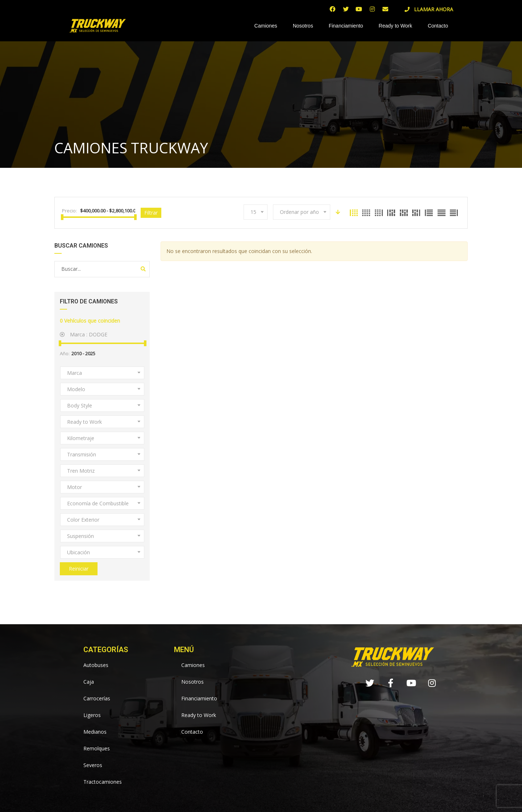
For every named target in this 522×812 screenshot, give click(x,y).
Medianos (95, 732)
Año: (65, 353)
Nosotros (303, 26)
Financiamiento (346, 26)
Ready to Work (395, 26)
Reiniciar (79, 569)
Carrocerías (97, 698)
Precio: (69, 211)
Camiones (266, 26)
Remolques (97, 748)
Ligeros (92, 715)
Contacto (438, 26)
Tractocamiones (103, 782)
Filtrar (151, 213)
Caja (89, 682)
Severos (93, 765)
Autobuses (96, 665)
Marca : (84, 334)
